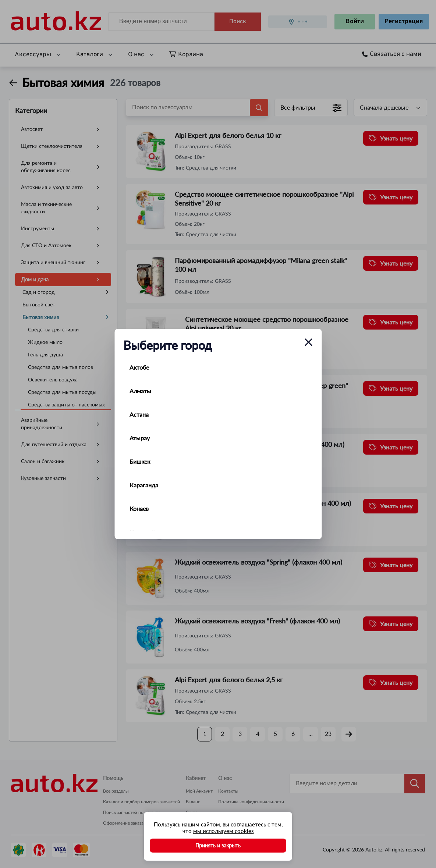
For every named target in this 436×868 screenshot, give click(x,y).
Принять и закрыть (218, 845)
